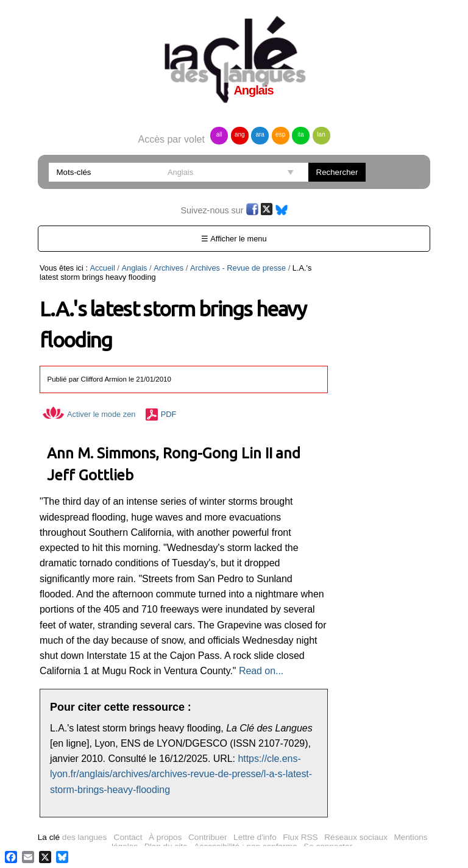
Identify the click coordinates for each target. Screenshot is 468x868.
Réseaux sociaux (356, 837)
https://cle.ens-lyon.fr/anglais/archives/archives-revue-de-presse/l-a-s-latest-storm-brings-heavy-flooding (181, 774)
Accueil (103, 268)
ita (301, 134)
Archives (168, 268)
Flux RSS (300, 837)
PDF (169, 414)
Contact (128, 837)
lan (321, 134)
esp (280, 134)
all (219, 134)
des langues (72, 837)
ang (240, 134)
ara (260, 134)
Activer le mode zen (89, 414)
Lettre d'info (255, 837)
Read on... (261, 671)
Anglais (134, 268)
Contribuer (207, 837)
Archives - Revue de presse (238, 268)
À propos (165, 837)
